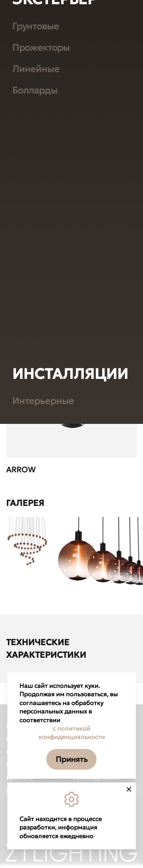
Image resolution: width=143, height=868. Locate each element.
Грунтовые (36, 194)
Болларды (35, 258)
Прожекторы (41, 216)
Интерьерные (43, 569)
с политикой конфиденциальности (72, 733)
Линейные (36, 237)
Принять (72, 759)
